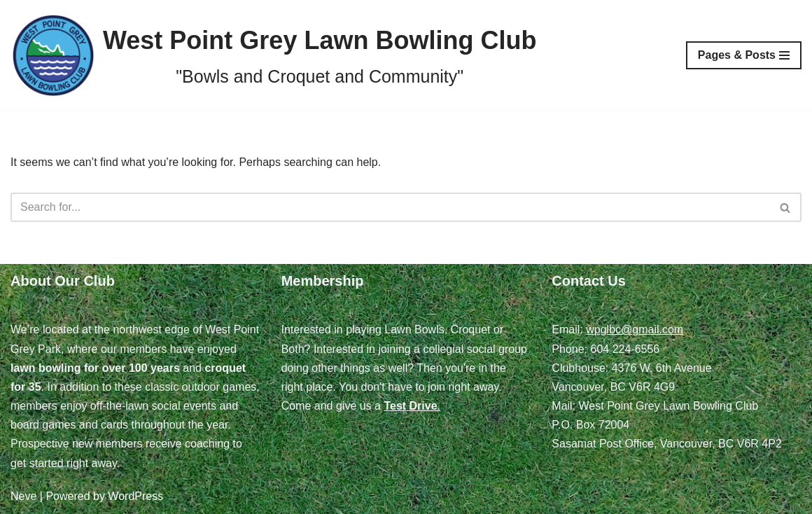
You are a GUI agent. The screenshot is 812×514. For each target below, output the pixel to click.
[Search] (390, 207)
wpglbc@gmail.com (635, 329)
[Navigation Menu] (744, 55)
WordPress (135, 496)
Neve (23, 496)
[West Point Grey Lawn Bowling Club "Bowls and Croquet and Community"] (273, 55)
